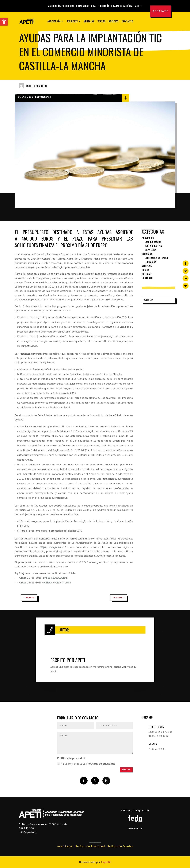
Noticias (113, 21)
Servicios (72, 21)
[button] (4, 22)
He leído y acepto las (86, 764)
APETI (44, 86)
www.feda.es (135, 829)
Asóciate (160, 11)
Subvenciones (43, 97)
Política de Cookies (120, 846)
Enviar (126, 770)
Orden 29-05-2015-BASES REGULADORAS (43, 578)
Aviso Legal (65, 846)
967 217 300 (26, 828)
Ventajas (89, 21)
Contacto (127, 21)
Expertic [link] (106, 862)
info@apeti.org (28, 832)
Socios (101, 21)
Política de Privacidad (90, 846)
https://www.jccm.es (51, 547)
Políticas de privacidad (101, 764)
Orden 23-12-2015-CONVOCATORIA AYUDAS (45, 583)
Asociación (54, 21)
